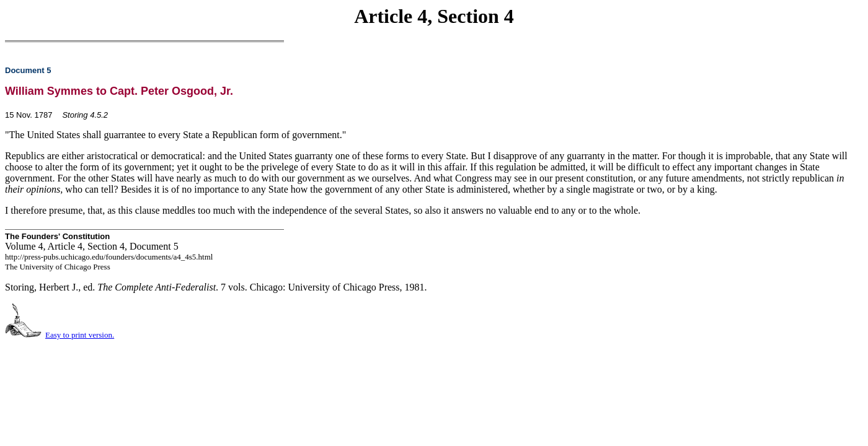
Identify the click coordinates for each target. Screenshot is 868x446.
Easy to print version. (80, 335)
